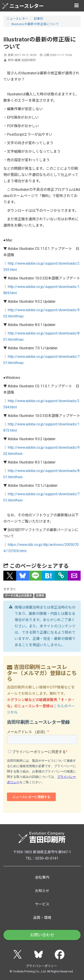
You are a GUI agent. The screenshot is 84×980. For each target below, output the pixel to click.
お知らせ (42, 891)
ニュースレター (23, 6)
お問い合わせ (42, 935)
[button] (10, 576)
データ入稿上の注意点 (18, 596)
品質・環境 (42, 918)
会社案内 (42, 877)
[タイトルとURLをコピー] (61, 576)
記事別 (39, 19)
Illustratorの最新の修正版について (35, 24)
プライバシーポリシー (41, 966)
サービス (42, 904)
